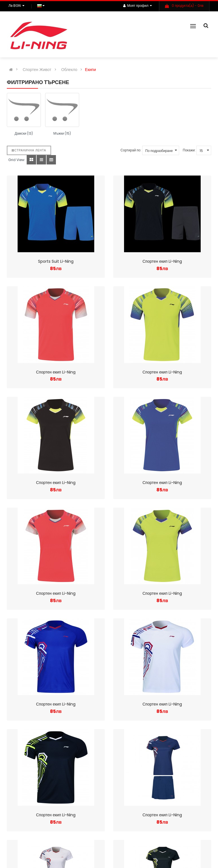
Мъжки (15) (62, 133)
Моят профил (138, 6)
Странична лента (29, 150)
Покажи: (189, 150)
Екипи (90, 70)
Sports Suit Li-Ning (56, 261)
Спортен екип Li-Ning (162, 261)
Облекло (69, 70)
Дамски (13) (24, 133)
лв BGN (17, 6)
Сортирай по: (131, 150)
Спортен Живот (37, 70)
